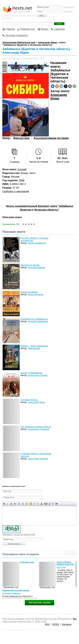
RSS (47, 624)
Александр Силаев (38, 375)
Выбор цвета (41, 504)
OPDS (56, 624)
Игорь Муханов (36, 294)
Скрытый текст (46, 504)
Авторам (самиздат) (17, 35)
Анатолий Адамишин (11, 593)
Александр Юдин (59, 97)
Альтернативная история (51, 138)
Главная (10, 29)
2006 (22, 180)
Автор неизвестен (37, 243)
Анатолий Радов (36, 402)
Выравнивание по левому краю (19, 504)
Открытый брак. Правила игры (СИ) (65, 563)
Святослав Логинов (38, 459)
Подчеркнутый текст (11, 504)
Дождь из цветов (29, 292)
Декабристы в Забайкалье (34, 319)
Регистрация (69, 7)
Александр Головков (38, 429)
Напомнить (68, 11)
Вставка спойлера (56, 504)
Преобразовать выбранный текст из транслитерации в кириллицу (53, 504)
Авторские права (39, 602)
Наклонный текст (8, 504)
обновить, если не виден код (19, 534)
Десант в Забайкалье (31, 373)
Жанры (45, 29)
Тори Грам (61, 567)
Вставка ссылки (34, 504)
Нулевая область (29, 400)
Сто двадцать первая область (36, 427)
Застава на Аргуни (30, 265)
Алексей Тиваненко (38, 321)
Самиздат (59, 29)
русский (22, 169)
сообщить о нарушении (16, 191)
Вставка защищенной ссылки (38, 504)
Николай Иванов (36, 267)
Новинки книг (28, 29)
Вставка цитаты (49, 504)
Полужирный (4, 504)
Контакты (67, 624)
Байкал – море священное (34, 346)
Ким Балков (34, 348)
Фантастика (21, 138)
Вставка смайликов (31, 504)
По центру (23, 504)
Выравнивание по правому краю (26, 504)
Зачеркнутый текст (15, 504)
